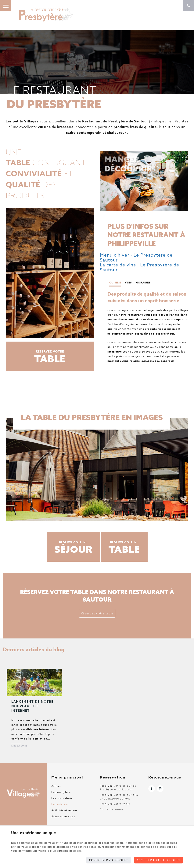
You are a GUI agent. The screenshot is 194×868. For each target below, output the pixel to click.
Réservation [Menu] (113, 777)
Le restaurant (61, 804)
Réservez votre (50, 357)
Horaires (143, 283)
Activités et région (64, 810)
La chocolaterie (62, 798)
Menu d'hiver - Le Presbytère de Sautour (136, 258)
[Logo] (45, 14)
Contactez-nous (112, 809)
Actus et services (63, 816)
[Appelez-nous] (188, 6)
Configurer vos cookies (109, 860)
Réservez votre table (97, 613)
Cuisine (115, 283)
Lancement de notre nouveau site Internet (32, 706)
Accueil (56, 786)
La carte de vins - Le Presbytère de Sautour (140, 267)
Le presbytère (61, 792)
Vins (128, 283)
